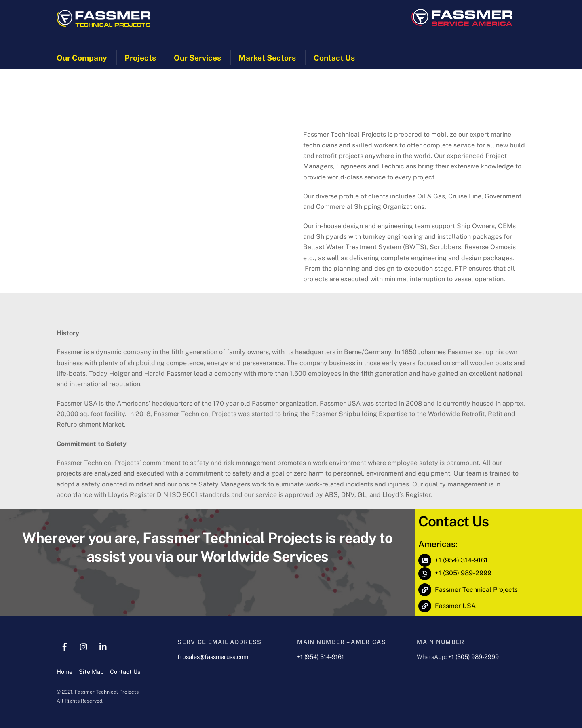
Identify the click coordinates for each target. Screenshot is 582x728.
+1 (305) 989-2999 (473, 657)
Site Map (91, 672)
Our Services (197, 58)
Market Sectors (267, 58)
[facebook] (65, 646)
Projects (140, 58)
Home (64, 672)
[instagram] (84, 646)
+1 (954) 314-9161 (321, 657)
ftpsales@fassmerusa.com (213, 657)
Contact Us (334, 58)
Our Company (82, 58)
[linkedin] (103, 646)
